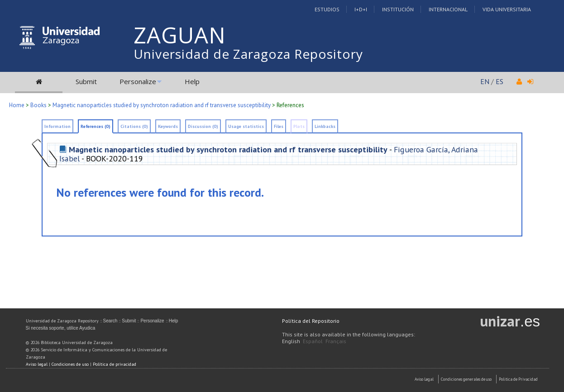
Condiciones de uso (70, 364)
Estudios (327, 9)
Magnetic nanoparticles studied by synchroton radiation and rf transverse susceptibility (162, 105)
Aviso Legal (424, 379)
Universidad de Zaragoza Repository (248, 54)
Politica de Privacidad (518, 379)
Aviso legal (37, 364)
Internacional (448, 9)
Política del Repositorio (311, 321)
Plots (299, 126)
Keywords (168, 126)
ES (499, 81)
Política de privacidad (115, 364)
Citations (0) (134, 126)
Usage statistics (246, 126)
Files (279, 126)
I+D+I (361, 9)
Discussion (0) (203, 126)
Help (192, 81)
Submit (86, 81)
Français (336, 341)
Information (57, 126)
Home (17, 105)
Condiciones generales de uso (466, 379)
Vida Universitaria (507, 9)
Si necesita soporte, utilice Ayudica (61, 328)
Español (313, 341)
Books (38, 105)
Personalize (138, 81)
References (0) (96, 126)
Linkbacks (325, 126)
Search (110, 321)
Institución (398, 9)
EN (485, 81)
